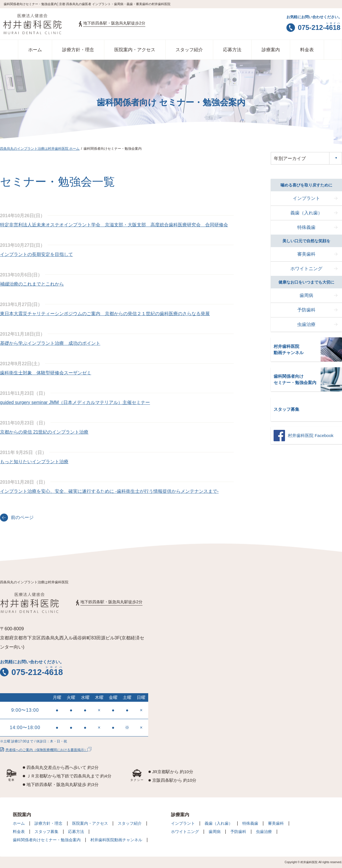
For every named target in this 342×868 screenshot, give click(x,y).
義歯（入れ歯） (306, 213)
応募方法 (232, 50)
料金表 (307, 50)
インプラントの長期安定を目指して (36, 254)
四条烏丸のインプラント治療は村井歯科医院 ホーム (40, 149)
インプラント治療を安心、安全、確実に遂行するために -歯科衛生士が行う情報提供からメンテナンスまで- (109, 491)
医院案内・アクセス (135, 50)
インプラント (306, 198)
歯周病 (306, 295)
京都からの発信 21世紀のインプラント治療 (44, 432)
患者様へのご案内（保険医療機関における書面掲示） (44, 749)
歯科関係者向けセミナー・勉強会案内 (47, 840)
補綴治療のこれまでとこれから (32, 284)
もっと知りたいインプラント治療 (34, 462)
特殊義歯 (306, 227)
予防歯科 (306, 310)
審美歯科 (306, 254)
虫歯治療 (306, 324)
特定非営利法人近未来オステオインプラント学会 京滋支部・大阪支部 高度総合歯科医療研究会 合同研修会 (114, 225)
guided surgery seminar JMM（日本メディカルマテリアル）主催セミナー (75, 402)
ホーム (35, 50)
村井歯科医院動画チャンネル (116, 840)
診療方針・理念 (78, 50)
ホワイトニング (306, 269)
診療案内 (271, 50)
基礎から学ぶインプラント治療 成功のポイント (50, 343)
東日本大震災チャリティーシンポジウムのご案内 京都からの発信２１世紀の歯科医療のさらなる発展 (105, 314)
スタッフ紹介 (189, 50)
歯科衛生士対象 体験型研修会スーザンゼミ (46, 373)
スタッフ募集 (46, 832)
